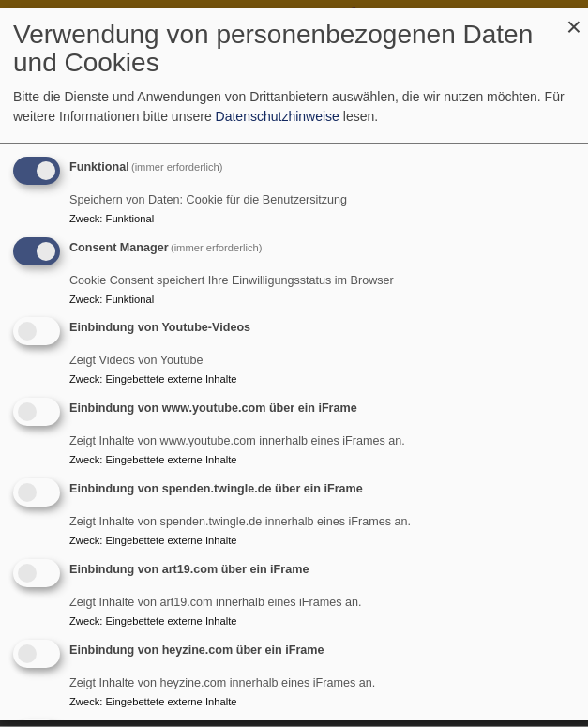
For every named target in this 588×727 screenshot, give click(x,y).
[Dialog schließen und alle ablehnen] (574, 19)
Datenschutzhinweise (278, 116)
